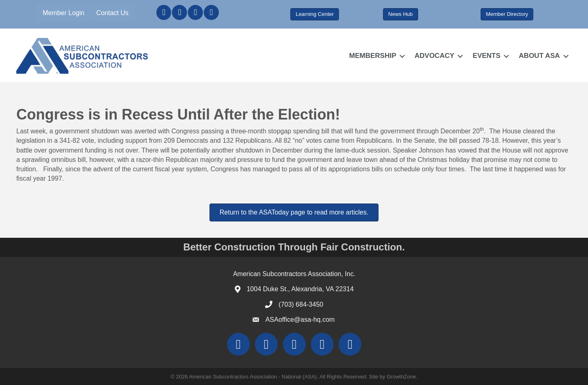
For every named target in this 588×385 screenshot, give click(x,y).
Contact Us (112, 13)
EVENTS (487, 56)
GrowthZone (401, 377)
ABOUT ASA (539, 56)
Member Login (63, 13)
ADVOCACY (434, 56)
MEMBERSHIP (373, 56)
